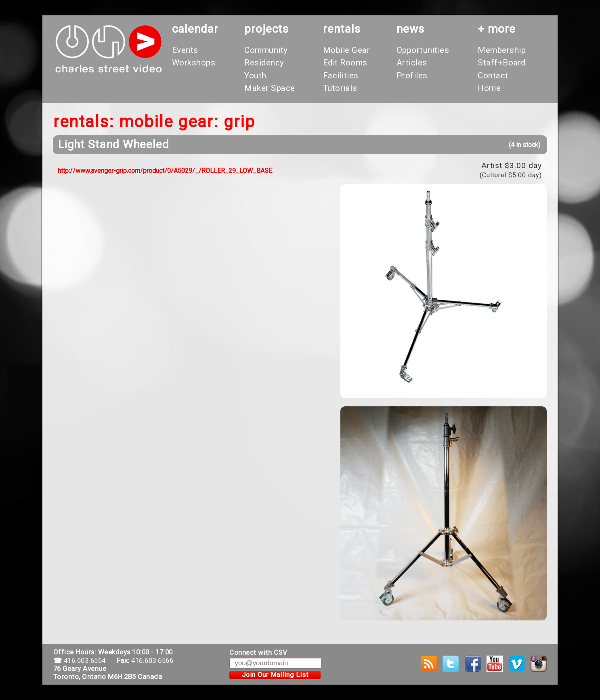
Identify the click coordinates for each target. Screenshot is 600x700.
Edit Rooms (345, 63)
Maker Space (270, 88)
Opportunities (423, 50)
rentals (342, 29)
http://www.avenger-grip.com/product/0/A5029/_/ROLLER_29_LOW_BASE (165, 171)
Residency (264, 63)
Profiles (412, 76)
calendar (195, 29)
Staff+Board (502, 63)
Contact (493, 76)
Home (489, 88)
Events (185, 50)
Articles (412, 63)
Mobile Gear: (169, 122)
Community (266, 50)
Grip (239, 122)
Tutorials (340, 88)
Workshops (194, 63)
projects (266, 29)
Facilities (341, 76)
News (410, 29)
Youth (255, 76)
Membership (502, 50)
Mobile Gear (347, 50)
